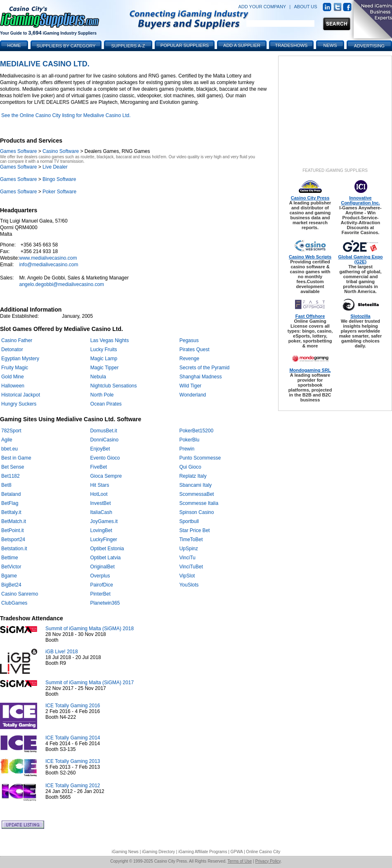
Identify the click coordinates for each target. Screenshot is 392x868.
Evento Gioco (105, 458)
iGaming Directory (158, 852)
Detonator (12, 350)
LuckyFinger (103, 540)
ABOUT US (306, 7)
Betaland (11, 494)
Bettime (10, 558)
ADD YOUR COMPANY (262, 7)
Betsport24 (13, 540)
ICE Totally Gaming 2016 (73, 706)
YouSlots (189, 585)
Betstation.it (14, 549)
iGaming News (125, 852)
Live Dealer (55, 167)
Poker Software (59, 192)
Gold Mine (13, 377)
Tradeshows (292, 45)
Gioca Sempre (106, 476)
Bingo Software (59, 179)
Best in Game (16, 458)
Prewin (187, 449)
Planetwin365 (105, 603)
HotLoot (99, 494)
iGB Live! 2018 (62, 652)
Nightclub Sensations (114, 386)
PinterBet (100, 594)
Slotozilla (360, 316)
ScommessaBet (196, 494)
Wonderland (193, 395)
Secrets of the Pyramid (204, 368)
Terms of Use (240, 861)
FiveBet (98, 467)
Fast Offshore (310, 316)
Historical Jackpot (21, 395)
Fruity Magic (15, 368)
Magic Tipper (105, 368)
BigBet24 (11, 585)
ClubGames (14, 603)
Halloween (13, 386)
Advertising (369, 46)
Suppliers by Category (66, 46)
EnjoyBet (100, 449)
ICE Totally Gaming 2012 (73, 786)
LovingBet (101, 530)
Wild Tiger (190, 386)
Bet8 (6, 485)
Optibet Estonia (107, 549)
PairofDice (101, 585)
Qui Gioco (190, 467)
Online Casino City (263, 852)
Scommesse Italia (199, 503)
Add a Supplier (242, 45)
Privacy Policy (268, 861)
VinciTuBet (191, 567)
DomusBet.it (103, 431)
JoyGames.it (104, 521)
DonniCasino (104, 440)
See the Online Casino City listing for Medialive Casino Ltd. (66, 115)
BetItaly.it (11, 512)
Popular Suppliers (185, 45)
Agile (7, 440)
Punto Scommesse (200, 458)
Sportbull (189, 521)
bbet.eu (9, 449)
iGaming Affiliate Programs (203, 852)
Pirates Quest (195, 350)
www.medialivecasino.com (48, 258)
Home (14, 45)
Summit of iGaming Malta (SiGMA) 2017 (90, 683)
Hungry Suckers (19, 404)
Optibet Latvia (105, 558)
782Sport (11, 431)
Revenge (189, 359)
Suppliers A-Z (128, 46)
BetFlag (10, 503)
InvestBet (100, 503)
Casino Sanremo (20, 594)
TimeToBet (191, 540)
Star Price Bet (194, 530)
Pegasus (189, 340)
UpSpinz (188, 549)
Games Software (18, 151)
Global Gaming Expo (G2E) (360, 259)
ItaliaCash (101, 512)
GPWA (237, 852)
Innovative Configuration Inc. (360, 200)
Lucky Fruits (104, 350)
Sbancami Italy (195, 485)
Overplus (100, 576)
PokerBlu (189, 440)
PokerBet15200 (196, 431)
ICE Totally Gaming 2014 (73, 738)
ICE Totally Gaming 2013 (73, 761)
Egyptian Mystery (20, 359)
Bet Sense (13, 467)
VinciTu (187, 558)
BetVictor (11, 567)
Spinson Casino (196, 512)
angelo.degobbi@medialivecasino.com (61, 284)
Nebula (98, 377)
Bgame (9, 576)
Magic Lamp (104, 359)
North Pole (102, 395)
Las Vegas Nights (110, 340)
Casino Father (17, 340)
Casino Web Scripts (310, 257)
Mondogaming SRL (310, 370)
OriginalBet (102, 567)
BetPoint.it (13, 530)
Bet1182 (11, 476)
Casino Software (61, 151)
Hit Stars (99, 485)
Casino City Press (310, 198)
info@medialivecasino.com (48, 265)
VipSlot (187, 576)
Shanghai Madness (201, 377)
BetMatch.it (14, 521)
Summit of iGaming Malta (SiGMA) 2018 (90, 629)
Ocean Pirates (106, 404)
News (330, 45)
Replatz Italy (193, 476)
